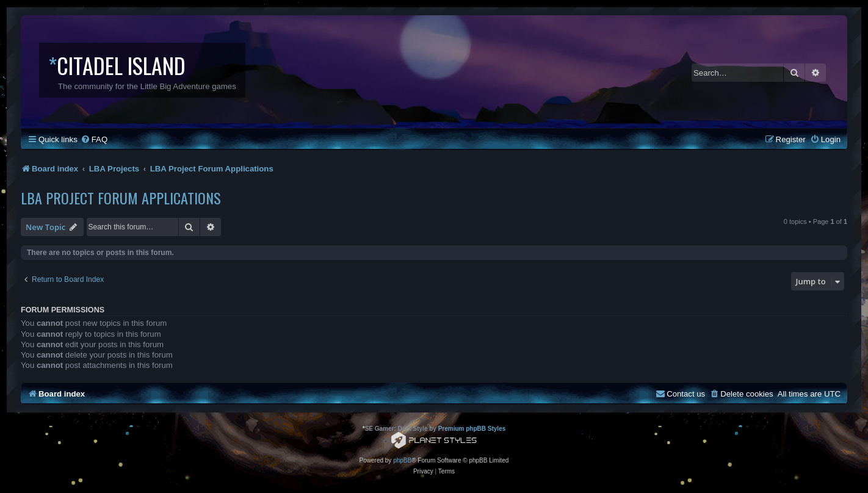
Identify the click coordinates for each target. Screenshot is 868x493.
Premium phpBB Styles (472, 429)
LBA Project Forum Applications (121, 198)
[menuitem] (94, 139)
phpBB (402, 460)
